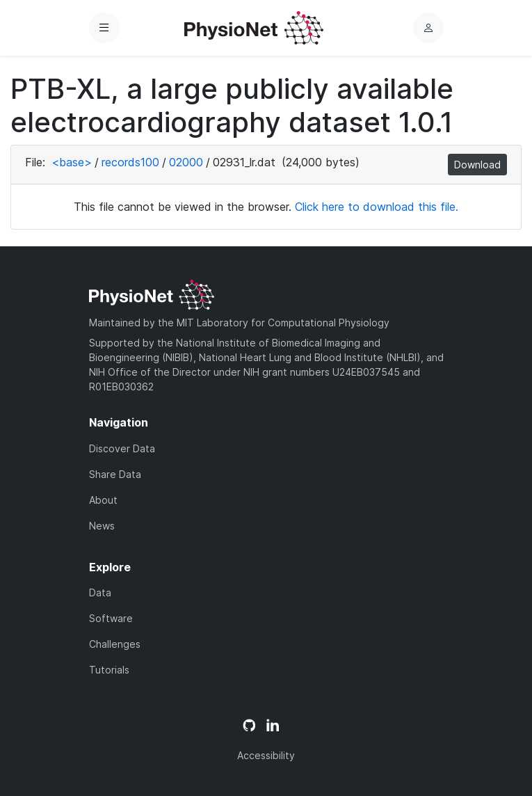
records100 (130, 162)
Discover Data (122, 448)
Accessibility (266, 755)
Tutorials (109, 670)
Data (100, 592)
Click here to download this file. (377, 207)
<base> (72, 162)
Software (111, 618)
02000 (186, 162)
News (102, 526)
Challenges (115, 644)
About (103, 500)
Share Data (115, 474)
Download (477, 165)
